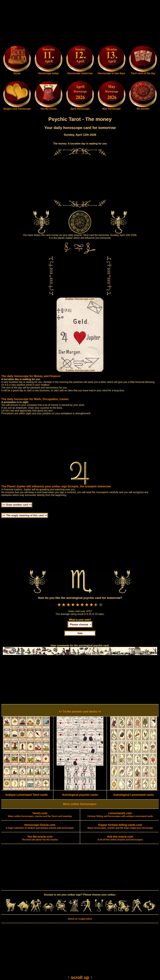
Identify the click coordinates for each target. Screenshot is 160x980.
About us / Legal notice (80, 919)
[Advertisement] (80, 23)
